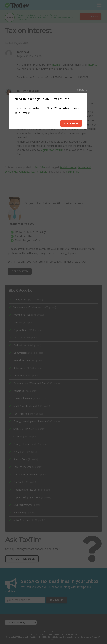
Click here (71, 123)
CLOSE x (82, 90)
